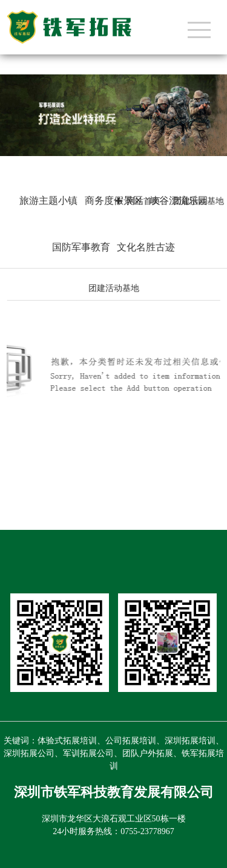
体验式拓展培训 (67, 741)
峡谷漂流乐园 (179, 201)
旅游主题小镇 (48, 201)
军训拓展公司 (88, 753)
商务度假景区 (114, 201)
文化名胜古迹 (146, 247)
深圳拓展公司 (29, 753)
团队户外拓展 (148, 753)
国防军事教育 (81, 247)
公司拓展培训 (131, 741)
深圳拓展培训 (190, 741)
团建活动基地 (114, 288)
